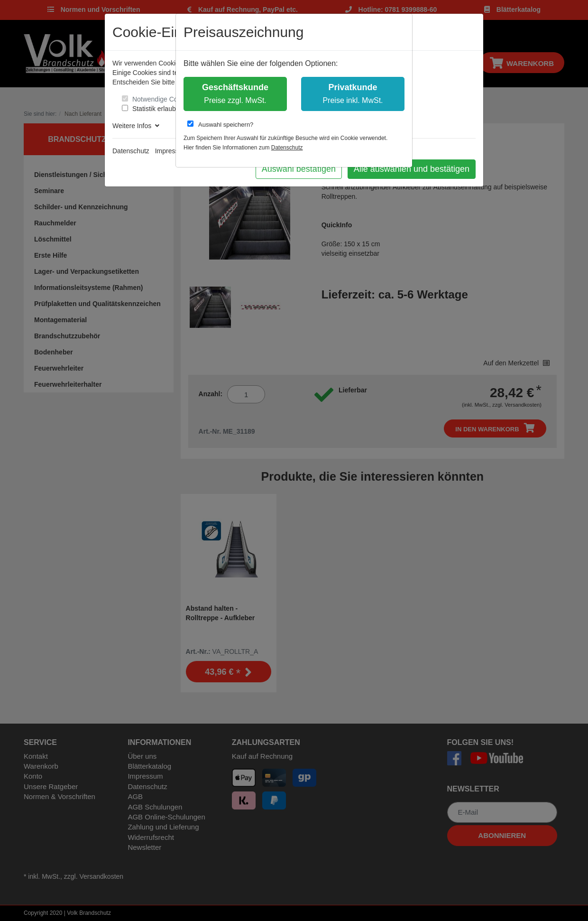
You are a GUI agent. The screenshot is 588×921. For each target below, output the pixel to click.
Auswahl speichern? (220, 124)
